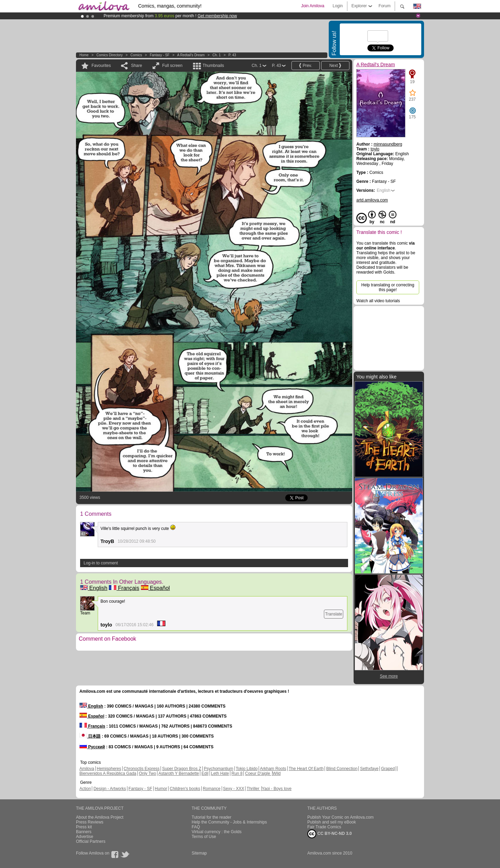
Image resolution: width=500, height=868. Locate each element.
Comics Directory (109, 55)
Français (124, 588)
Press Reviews (90, 822)
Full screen (172, 66)
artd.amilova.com (372, 200)
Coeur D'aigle (258, 773)
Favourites (101, 66)
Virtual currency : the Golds (217, 832)
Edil (205, 773)
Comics (136, 55)
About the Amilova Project (100, 817)
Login (338, 6)
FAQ (196, 827)
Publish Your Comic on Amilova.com (340, 817)
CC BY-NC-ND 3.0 (330, 834)
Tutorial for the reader (211, 817)
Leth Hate (220, 773)
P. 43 (232, 55)
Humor (161, 789)
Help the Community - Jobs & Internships (229, 822)
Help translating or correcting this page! (388, 287)
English (94, 588)
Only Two (147, 773)
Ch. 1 (217, 55)
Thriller (253, 789)
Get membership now (217, 16)
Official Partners (91, 841)
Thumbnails (213, 66)
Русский (92, 747)
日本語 (90, 736)
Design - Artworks (110, 789)
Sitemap (199, 853)
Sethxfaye (369, 769)
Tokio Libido (247, 769)
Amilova (87, 769)
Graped (388, 769)
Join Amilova (313, 6)
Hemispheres (109, 769)
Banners (84, 832)
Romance (211, 789)
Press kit (84, 827)
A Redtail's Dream (191, 55)
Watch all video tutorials (378, 301)
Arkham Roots (273, 769)
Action (85, 789)
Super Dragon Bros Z (181, 769)
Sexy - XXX (234, 789)
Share (136, 66)
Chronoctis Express (142, 769)
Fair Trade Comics (324, 827)
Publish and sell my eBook (332, 822)
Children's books (185, 789)
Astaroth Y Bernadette (179, 773)
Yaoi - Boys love (277, 789)
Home (84, 55)
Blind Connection (342, 769)
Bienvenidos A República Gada (108, 773)
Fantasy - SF (160, 55)
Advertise (85, 837)
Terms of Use (204, 837)
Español (155, 588)
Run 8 (237, 773)
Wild (276, 773)
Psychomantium (218, 769)
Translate (334, 614)
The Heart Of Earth (306, 769)
